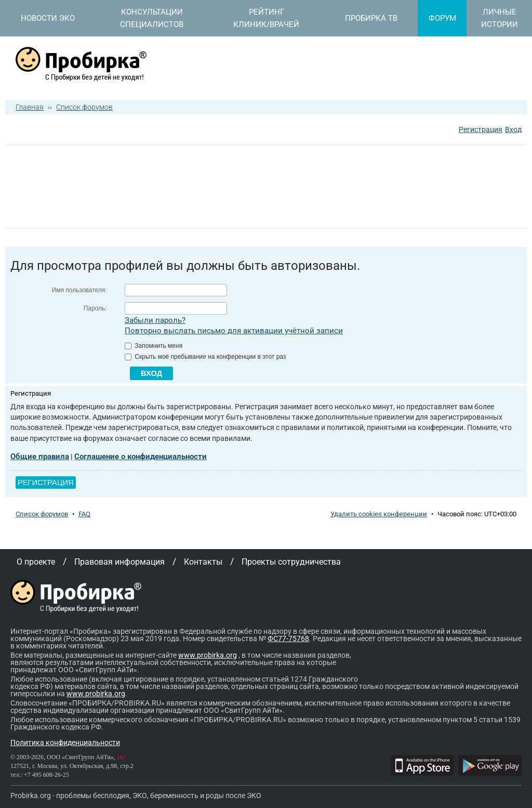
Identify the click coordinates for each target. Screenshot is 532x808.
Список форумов (84, 107)
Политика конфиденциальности (65, 742)
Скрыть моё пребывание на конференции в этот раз (205, 357)
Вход (513, 129)
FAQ (84, 514)
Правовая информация (119, 562)
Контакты (203, 562)
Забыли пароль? (155, 320)
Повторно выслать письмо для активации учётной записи (234, 331)
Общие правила (40, 457)
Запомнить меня (154, 346)
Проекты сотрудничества (291, 562)
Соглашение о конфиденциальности (141, 457)
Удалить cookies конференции (379, 514)
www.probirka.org (208, 655)
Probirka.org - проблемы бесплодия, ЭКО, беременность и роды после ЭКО (136, 796)
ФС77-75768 (288, 638)
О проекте (36, 562)
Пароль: (95, 308)
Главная (30, 107)
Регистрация (481, 129)
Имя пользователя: (79, 290)
